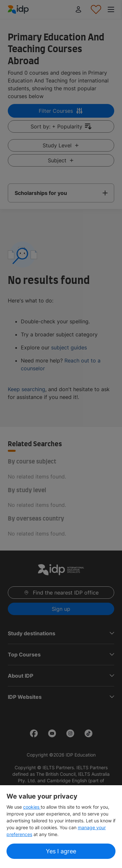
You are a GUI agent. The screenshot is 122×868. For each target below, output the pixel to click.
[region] (61, 827)
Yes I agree (61, 851)
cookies (32, 807)
